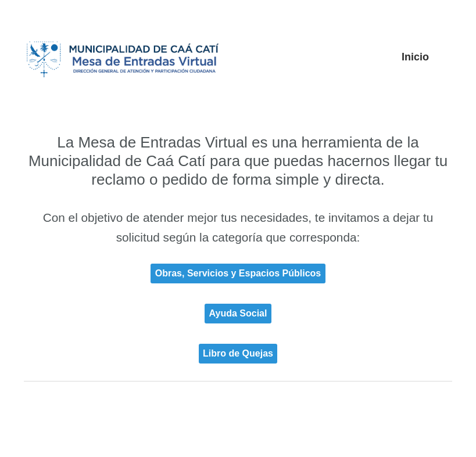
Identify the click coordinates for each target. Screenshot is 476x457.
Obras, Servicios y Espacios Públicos (238, 273)
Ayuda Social (238, 313)
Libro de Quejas (238, 353)
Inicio (415, 57)
